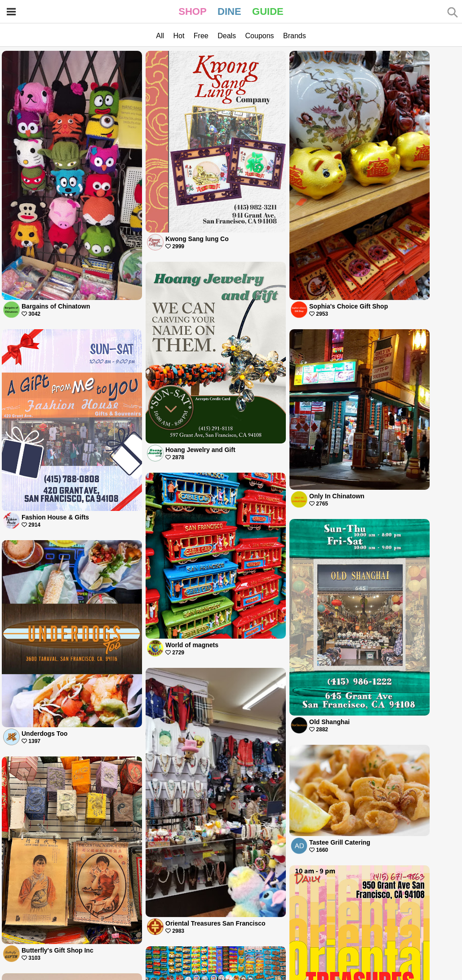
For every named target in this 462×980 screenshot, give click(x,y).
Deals (227, 36)
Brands (295, 36)
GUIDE (268, 11)
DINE (229, 11)
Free (201, 36)
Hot (179, 36)
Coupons (260, 36)
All (160, 36)
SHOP (192, 11)
